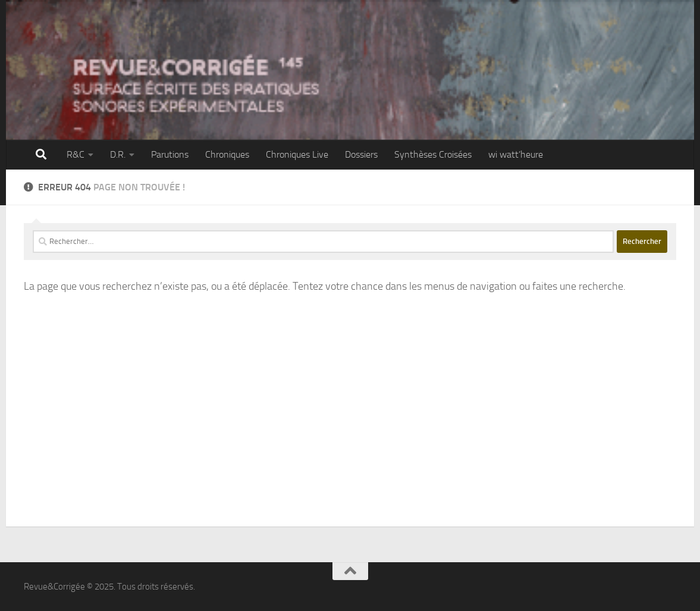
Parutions (170, 154)
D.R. (118, 154)
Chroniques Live (297, 154)
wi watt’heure (516, 154)
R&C (76, 154)
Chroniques (227, 154)
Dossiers (361, 154)
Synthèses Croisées (433, 154)
